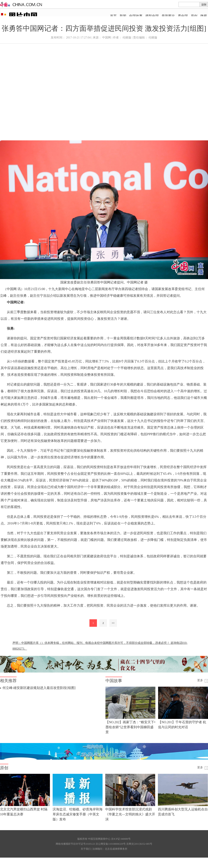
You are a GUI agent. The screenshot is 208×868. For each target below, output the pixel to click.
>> (113, 623)
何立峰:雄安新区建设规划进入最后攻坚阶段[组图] (39, 688)
